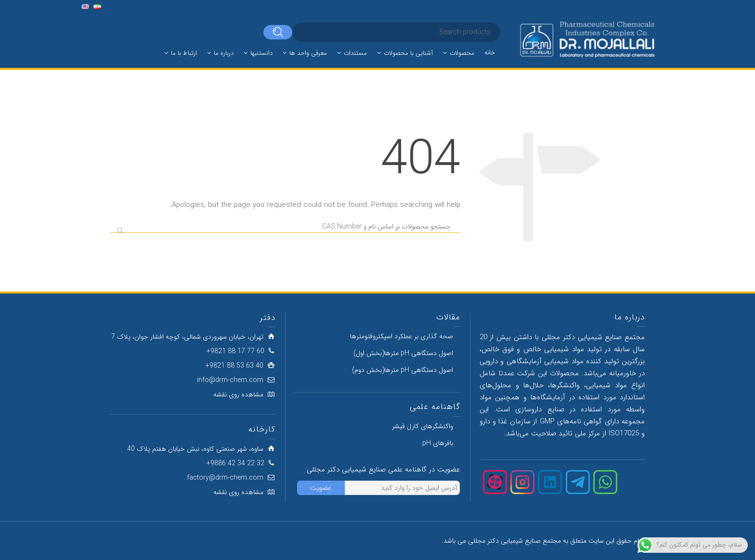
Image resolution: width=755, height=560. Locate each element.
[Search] (278, 32)
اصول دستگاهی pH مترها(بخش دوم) (403, 370)
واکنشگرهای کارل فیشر (423, 426)
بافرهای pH (438, 443)
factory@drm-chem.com (225, 478)
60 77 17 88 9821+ (235, 351)
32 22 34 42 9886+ (235, 463)
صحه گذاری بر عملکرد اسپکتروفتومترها (402, 336)
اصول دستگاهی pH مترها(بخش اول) (403, 353)
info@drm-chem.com (230, 380)
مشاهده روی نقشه (238, 395)
